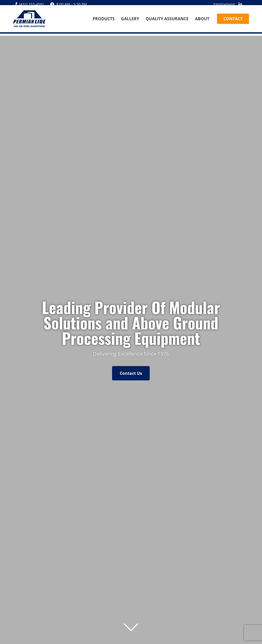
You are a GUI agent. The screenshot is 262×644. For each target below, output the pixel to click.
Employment (224, 4)
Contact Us (131, 373)
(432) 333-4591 (29, 4)
